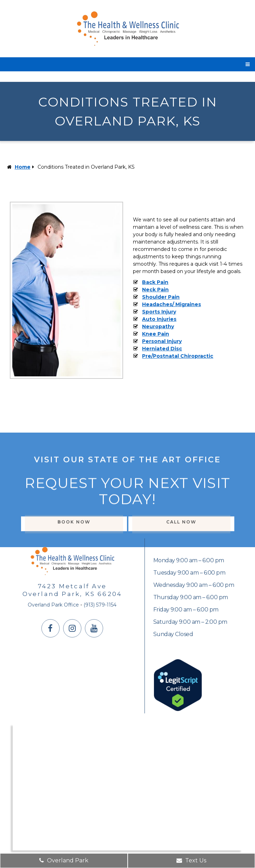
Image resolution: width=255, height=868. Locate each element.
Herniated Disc (162, 349)
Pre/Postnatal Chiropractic (178, 356)
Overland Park (64, 860)
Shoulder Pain (161, 297)
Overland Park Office (53, 605)
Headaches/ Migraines (172, 304)
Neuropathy (158, 326)
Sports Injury (159, 312)
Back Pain (155, 282)
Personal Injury (162, 341)
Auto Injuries (159, 319)
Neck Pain (155, 290)
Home (23, 167)
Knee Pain (156, 334)
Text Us (191, 860)
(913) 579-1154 (100, 605)
